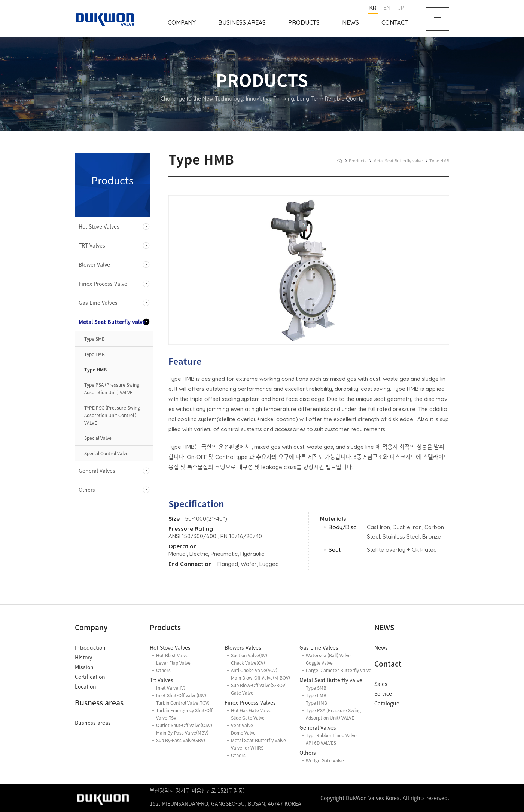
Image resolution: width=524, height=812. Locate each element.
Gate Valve (242, 693)
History (83, 657)
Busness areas (93, 723)
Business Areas (242, 22)
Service (383, 693)
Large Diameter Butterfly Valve (339, 670)
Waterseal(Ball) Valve (328, 655)
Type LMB (95, 354)
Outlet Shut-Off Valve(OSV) (184, 725)
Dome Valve (243, 733)
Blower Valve (94, 264)
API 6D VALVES (321, 743)
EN (387, 8)
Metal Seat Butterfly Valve (258, 740)
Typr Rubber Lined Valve (331, 735)
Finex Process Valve (103, 284)
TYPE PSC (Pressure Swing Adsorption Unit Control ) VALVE (112, 415)
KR (373, 8)
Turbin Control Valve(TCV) (183, 703)
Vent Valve (242, 725)
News (351, 22)
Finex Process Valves (250, 702)
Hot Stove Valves (99, 226)
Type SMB (95, 339)
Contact (395, 22)
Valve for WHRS (247, 748)
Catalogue (387, 703)
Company (182, 22)
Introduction (90, 647)
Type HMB (95, 370)
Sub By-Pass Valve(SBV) (181, 740)
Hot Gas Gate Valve (251, 710)
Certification (90, 677)
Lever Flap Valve (173, 663)
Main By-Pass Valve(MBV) (182, 733)
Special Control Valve (106, 453)
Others (87, 490)
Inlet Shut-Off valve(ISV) (181, 695)
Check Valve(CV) (248, 663)
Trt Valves (162, 680)
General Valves (97, 471)
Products (304, 22)
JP (401, 8)
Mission (84, 667)
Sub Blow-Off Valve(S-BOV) (259, 685)
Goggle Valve (319, 663)
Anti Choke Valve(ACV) (254, 670)
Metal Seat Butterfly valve (112, 322)
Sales (381, 684)
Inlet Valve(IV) (171, 688)
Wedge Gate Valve (325, 760)
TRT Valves (92, 245)
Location (86, 686)
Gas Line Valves (98, 303)
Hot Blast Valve (172, 655)
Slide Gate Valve (248, 718)
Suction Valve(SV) (249, 655)
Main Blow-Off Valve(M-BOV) (261, 678)
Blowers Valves (243, 647)
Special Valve (98, 438)
